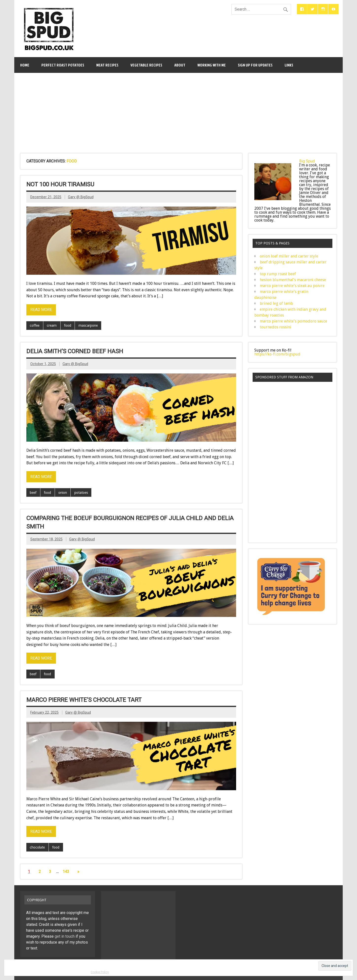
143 (66, 872)
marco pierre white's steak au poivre (292, 286)
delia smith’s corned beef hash (75, 351)
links (289, 65)
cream (52, 325)
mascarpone (88, 325)
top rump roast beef (278, 274)
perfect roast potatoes (63, 65)
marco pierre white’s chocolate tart (84, 700)
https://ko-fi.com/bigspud (277, 354)
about (180, 65)
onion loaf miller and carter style (289, 256)
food (68, 325)
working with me (212, 65)
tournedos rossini (276, 327)
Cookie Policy (100, 972)
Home (25, 65)
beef (33, 493)
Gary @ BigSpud (81, 197)
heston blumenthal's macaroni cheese (293, 280)
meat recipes (107, 65)
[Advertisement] (178, 110)
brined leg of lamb (276, 303)
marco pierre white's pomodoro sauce (293, 321)
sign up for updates (255, 65)
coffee (35, 325)
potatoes (81, 493)
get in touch (65, 936)
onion (63, 493)
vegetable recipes (146, 65)
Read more (41, 310)
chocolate (37, 847)
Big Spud (307, 161)
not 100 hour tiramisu (60, 184)
